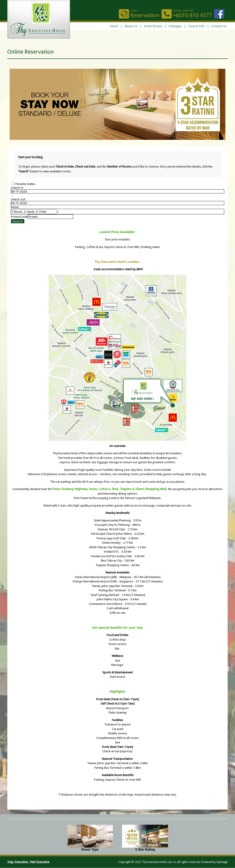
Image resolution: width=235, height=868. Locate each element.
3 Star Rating (145, 849)
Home (114, 26)
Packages (175, 26)
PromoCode (19, 217)
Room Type (90, 849)
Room (15, 207)
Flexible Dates (25, 184)
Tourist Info (196, 26)
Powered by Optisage (214, 862)
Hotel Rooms (153, 26)
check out (18, 199)
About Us (131, 26)
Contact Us (219, 26)
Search (18, 221)
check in (17, 187)
